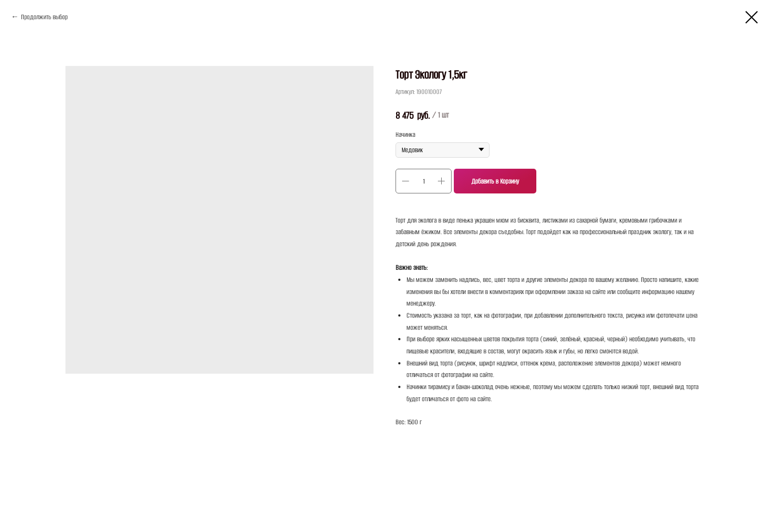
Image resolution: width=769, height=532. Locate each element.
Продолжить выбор (44, 17)
